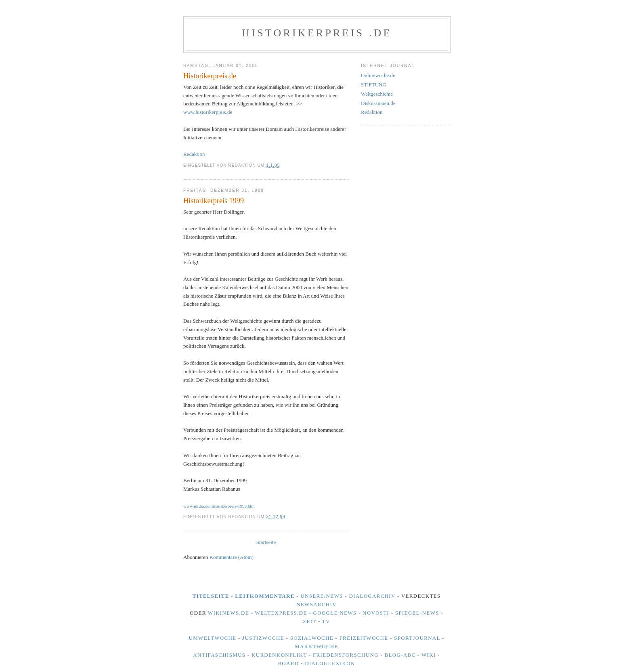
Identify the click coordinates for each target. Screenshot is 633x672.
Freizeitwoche (364, 638)
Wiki (429, 655)
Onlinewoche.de (378, 75)
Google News (335, 613)
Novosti (376, 613)
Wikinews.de (228, 613)
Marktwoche (316, 646)
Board (288, 663)
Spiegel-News (417, 613)
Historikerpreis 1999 (214, 201)
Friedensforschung (346, 655)
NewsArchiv (316, 604)
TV (326, 621)
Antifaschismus (219, 655)
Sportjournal (417, 638)
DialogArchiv (372, 596)
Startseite (266, 542)
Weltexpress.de (281, 613)
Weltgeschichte (377, 94)
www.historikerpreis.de (208, 112)
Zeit (309, 621)
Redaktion (194, 154)
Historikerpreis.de (210, 76)
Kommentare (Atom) (232, 557)
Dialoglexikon (330, 663)
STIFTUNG (374, 85)
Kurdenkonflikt (279, 655)
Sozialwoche (312, 638)
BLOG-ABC (400, 655)
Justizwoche (263, 638)
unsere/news (322, 596)
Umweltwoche (213, 638)
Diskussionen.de (378, 103)
